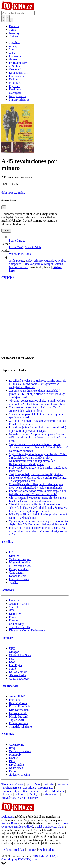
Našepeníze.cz (51, 794)
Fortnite (14, 620)
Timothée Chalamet (21, 727)
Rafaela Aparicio (33, 264)
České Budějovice (45, 827)
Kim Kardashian (19, 710)
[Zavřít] (4, 207)
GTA (12, 610)
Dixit (12, 761)
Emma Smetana (18, 723)
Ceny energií (17, 573)
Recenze (14, 26)
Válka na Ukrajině (20, 559)
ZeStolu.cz (29, 788)
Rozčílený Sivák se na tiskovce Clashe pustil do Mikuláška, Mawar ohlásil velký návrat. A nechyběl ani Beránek (38, 384)
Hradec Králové (24, 827)
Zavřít (6, 231)
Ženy (37, 784)
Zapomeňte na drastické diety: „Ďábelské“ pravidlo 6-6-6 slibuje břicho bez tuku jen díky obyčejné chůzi (37, 394)
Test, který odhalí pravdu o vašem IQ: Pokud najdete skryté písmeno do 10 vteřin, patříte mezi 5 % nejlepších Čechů (38, 478)
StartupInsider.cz (28, 798)
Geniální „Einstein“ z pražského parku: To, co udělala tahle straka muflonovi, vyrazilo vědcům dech (38, 437)
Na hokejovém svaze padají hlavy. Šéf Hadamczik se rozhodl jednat (32, 463)
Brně (14, 823)
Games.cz (8, 590)
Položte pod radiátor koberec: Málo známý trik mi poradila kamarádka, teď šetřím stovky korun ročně (38, 531)
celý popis (8, 277)
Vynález (14, 583)
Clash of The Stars (20, 655)
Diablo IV (15, 614)
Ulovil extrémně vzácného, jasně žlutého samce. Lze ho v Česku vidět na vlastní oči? (38, 499)
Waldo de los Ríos (20, 254)
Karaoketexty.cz (11, 791)
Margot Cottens (54, 264)
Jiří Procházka (17, 675)
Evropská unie (18, 576)
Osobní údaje (46, 850)
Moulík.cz (58, 791)
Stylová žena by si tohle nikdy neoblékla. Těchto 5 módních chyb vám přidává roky (38, 456)
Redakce (19, 850)
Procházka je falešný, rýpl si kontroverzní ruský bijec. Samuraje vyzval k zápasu (38, 429)
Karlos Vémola (18, 672)
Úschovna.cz (31, 791)
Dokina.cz (20, 794)
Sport (29, 784)
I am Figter (16, 665)
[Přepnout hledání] (3, 18)
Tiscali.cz (7, 542)
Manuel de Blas (18, 267)
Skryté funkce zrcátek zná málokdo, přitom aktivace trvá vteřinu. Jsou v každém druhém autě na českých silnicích (39, 447)
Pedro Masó (16, 247)
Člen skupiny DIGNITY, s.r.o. (19, 859)
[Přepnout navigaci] (12, 20)
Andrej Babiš (17, 696)
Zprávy (19, 784)
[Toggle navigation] (8, 18)
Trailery (14, 36)
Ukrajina (14, 556)
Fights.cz (7, 638)
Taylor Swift (16, 720)
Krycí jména (16, 765)
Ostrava (63, 823)
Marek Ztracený (19, 716)
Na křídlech (16, 768)
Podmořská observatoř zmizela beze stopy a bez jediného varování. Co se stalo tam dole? (38, 493)
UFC (12, 648)
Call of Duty (16, 624)
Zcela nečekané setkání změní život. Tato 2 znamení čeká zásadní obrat (35, 409)
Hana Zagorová (18, 703)
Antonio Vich (33, 247)
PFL (12, 659)
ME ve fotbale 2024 (21, 566)
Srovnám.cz (9, 798)
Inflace (13, 552)
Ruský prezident (19, 569)
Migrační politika (19, 562)
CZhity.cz (35, 794)
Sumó (12, 669)
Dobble (13, 758)
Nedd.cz (45, 791)
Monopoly (15, 755)
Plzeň (61, 827)
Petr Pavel (15, 700)
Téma (12, 30)
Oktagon (14, 652)
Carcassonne (17, 745)
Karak (13, 771)
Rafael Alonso (34, 261)
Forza (12, 617)
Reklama (7, 850)
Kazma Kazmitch (19, 706)
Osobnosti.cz (10, 686)
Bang (12, 748)
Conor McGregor (19, 679)
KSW (12, 662)
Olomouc (7, 827)
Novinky (14, 33)
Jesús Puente (17, 261)
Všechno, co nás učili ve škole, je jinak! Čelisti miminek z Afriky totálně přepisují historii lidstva (39, 402)
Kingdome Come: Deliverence (27, 630)
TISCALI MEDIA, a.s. (47, 856)
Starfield (14, 607)
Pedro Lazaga (17, 241)
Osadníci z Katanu (20, 751)
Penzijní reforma (19, 579)
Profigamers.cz (12, 788)
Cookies (31, 850)
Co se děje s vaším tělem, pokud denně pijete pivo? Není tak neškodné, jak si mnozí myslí (36, 486)
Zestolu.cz (8, 734)
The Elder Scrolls (19, 627)
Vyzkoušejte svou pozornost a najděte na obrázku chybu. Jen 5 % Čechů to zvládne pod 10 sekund (38, 523)
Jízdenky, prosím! (20, 775)
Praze (5, 823)
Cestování (49, 784)
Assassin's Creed (19, 604)
